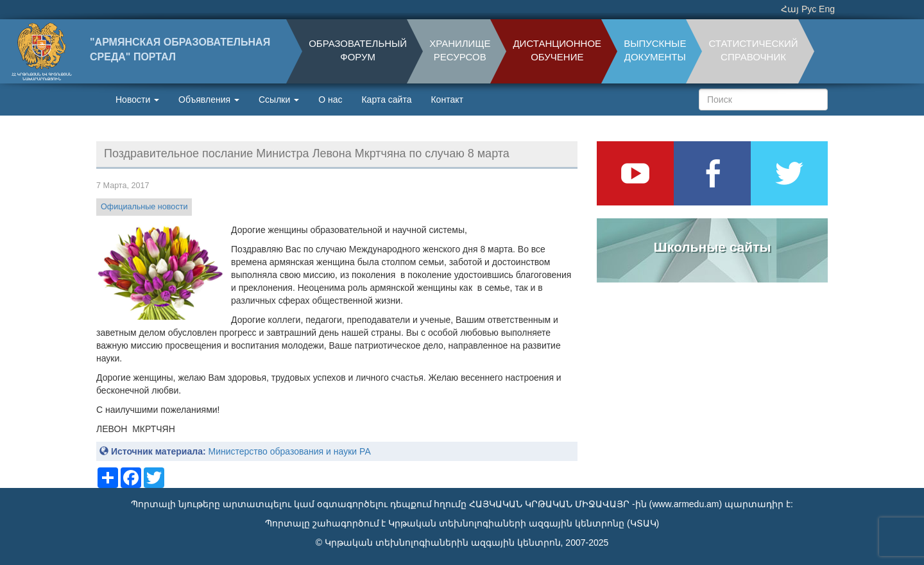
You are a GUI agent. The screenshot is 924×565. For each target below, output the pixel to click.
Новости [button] (137, 100)
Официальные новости (144, 207)
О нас (330, 100)
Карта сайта (386, 100)
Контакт (447, 100)
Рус (809, 9)
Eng (827, 9)
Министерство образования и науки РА (289, 451)
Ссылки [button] (279, 100)
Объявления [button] (209, 100)
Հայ (790, 9)
